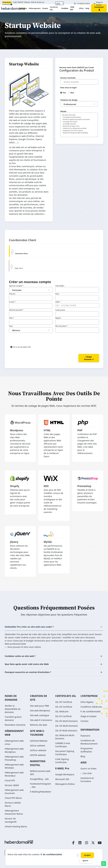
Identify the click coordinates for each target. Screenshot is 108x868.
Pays (11, 326)
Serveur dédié (12, 785)
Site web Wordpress (40, 711)
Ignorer (85, 861)
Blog (83, 756)
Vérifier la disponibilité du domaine (13, 709)
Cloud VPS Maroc (13, 798)
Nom (57, 294)
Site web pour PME (40, 706)
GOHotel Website (39, 741)
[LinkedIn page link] (80, 843)
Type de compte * (16, 286)
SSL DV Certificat (64, 702)
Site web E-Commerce (41, 720)
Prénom (12, 294)
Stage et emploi (98, 4)
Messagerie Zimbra (65, 784)
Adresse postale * (16, 310)
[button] (99, 8)
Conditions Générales (91, 707)
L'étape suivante (89, 358)
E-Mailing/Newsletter (41, 792)
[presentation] (25, 337)
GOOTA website (38, 755)
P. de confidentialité (91, 712)
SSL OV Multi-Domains (67, 726)
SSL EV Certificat (63, 716)
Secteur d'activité (68, 78)
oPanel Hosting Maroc (16, 826)
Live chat (87, 773)
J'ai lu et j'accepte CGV (22, 347)
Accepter (87, 855)
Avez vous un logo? (69, 88)
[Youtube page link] (100, 843)
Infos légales (87, 702)
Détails (63, 111)
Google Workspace (65, 774)
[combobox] (58, 305)
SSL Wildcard (62, 712)
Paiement (85, 736)
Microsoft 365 (62, 779)
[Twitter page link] (93, 843)
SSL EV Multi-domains (66, 731)
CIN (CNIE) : (60, 286)
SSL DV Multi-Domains (66, 721)
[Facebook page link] (73, 843)
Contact (84, 721)
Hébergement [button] (35, 8)
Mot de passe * (61, 326)
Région (58, 318)
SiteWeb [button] (65, 8)
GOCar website (38, 746)
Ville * (11, 318)
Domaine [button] (23, 8)
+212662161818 (82, 4)
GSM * (58, 302)
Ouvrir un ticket (88, 769)
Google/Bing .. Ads (39, 779)
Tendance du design (69, 100)
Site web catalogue (40, 715)
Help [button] (87, 8)
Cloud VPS (10, 780)
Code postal (60, 310)
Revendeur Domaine (15, 725)
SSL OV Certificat (64, 707)
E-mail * (12, 302)
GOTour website (38, 750)
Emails (45, 8)
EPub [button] (81, 8)
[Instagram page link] (87, 843)
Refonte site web (38, 725)
